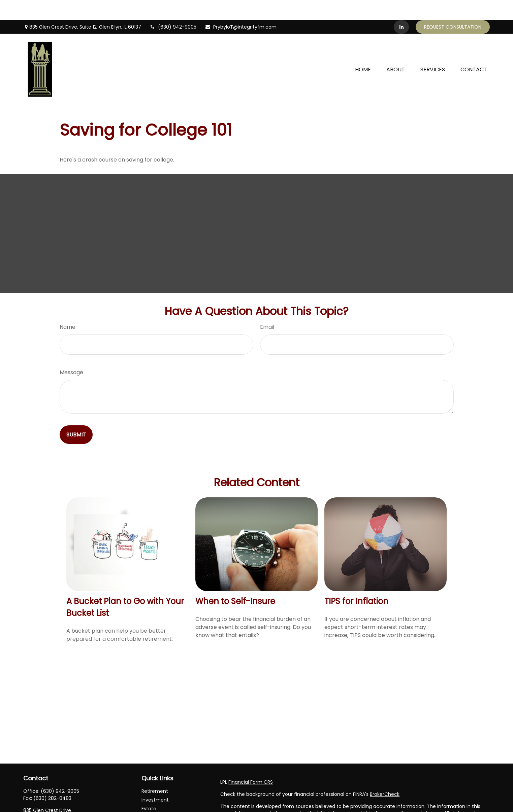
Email (267, 307)
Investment (155, 780)
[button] (363, 49)
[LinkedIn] (401, 7)
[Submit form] (76, 414)
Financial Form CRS (251, 762)
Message (71, 352)
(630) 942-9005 (173, 7)
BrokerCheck (385, 774)
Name (68, 307)
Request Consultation (453, 7)
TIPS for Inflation (356, 581)
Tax (146, 806)
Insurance (153, 797)
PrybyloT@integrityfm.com (241, 7)
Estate (149, 788)
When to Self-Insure (235, 581)
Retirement (155, 771)
